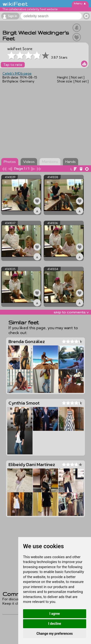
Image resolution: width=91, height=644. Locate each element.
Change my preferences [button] (54, 634)
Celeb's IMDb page (17, 73)
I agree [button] (54, 614)
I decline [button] (54, 624)
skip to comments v (71, 312)
